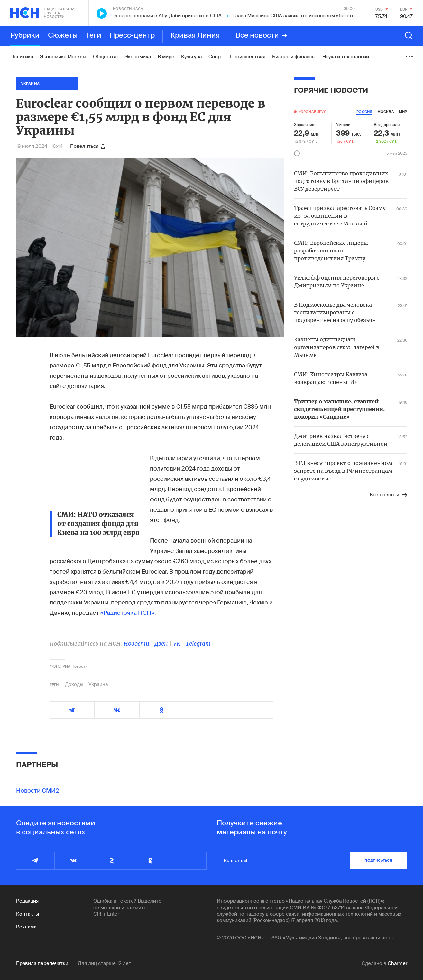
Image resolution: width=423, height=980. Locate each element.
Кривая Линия (195, 36)
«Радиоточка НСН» (127, 613)
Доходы (74, 684)
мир (403, 112)
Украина (98, 684)
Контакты (28, 914)
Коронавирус (312, 112)
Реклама (26, 927)
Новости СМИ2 (38, 791)
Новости (136, 644)
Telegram (198, 644)
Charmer (397, 963)
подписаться (378, 861)
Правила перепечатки (42, 963)
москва (386, 112)
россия (364, 112)
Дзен (161, 644)
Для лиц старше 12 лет (105, 963)
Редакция (27, 901)
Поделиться (87, 146)
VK (177, 644)
